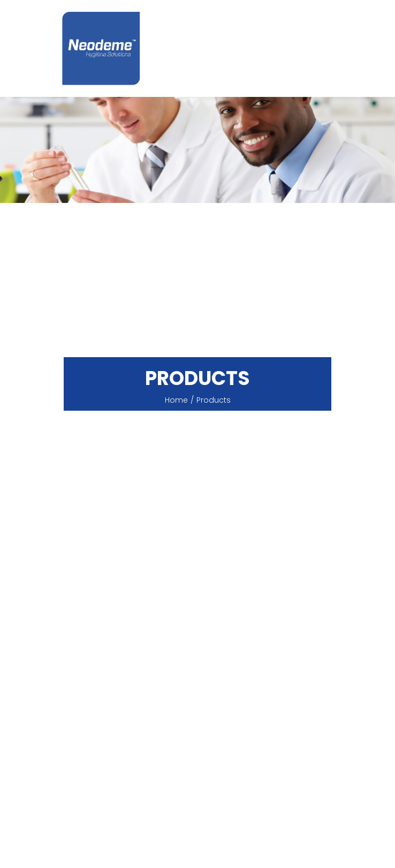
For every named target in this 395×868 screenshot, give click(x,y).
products (214, 400)
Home (176, 400)
